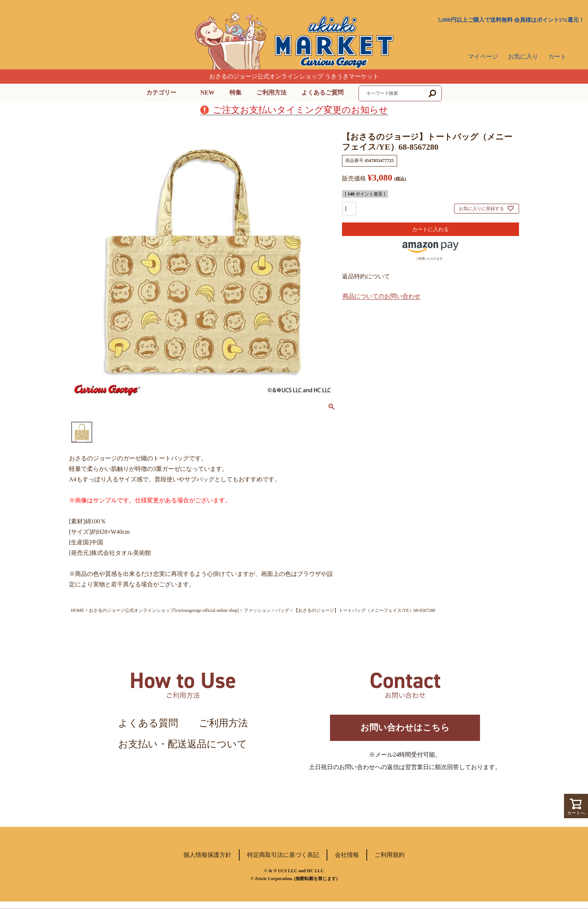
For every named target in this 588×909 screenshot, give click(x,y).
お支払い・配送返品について (183, 744)
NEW (207, 92)
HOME (77, 610)
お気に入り (523, 56)
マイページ (483, 56)
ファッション (257, 610)
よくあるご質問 (322, 92)
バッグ (282, 610)
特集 (235, 92)
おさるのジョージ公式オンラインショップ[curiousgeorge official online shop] (164, 610)
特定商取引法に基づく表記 (283, 862)
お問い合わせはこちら (405, 731)
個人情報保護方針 (207, 862)
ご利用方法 (271, 92)
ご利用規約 (390, 862)
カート (557, 56)
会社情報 (347, 862)
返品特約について (366, 276)
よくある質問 (148, 723)
